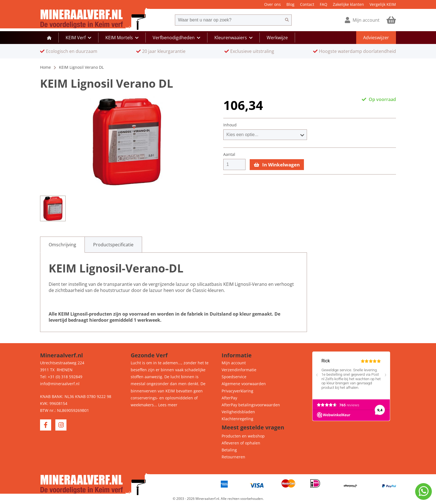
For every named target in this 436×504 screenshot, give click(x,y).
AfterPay (229, 398)
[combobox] (229, 20)
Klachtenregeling (237, 419)
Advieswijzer (376, 38)
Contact (307, 4)
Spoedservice (234, 377)
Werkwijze (277, 38)
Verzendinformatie (239, 370)
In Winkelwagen (277, 165)
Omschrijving (62, 245)
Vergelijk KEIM (383, 4)
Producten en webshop (243, 436)
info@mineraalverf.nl (60, 384)
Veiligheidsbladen (238, 412)
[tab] (62, 245)
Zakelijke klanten (348, 4)
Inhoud (230, 125)
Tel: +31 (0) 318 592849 (61, 377)
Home (45, 67)
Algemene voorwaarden (244, 384)
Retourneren (233, 457)
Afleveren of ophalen (241, 443)
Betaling (229, 450)
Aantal (229, 154)
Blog (290, 4)
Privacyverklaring (237, 391)
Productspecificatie (113, 245)
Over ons (272, 4)
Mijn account (234, 363)
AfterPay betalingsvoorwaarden (251, 405)
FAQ (324, 4)
